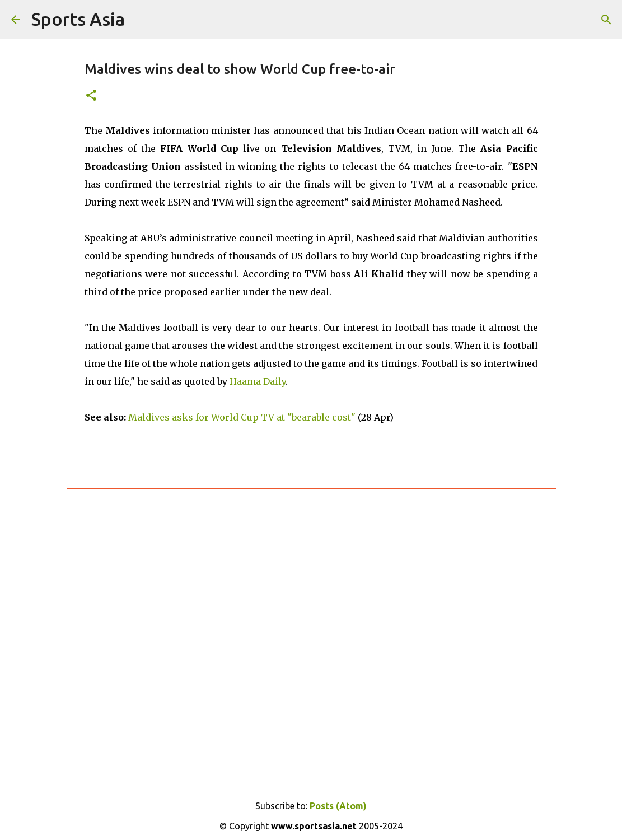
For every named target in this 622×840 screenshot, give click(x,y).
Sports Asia (78, 19)
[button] (91, 96)
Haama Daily (258, 381)
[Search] (606, 20)
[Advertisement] (311, 633)
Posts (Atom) (338, 806)
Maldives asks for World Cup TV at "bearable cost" (242, 417)
